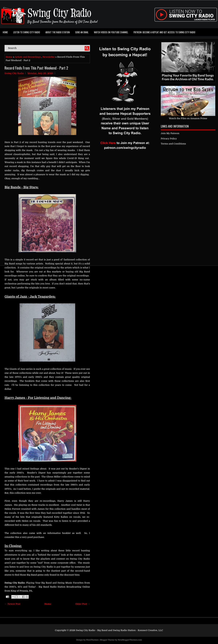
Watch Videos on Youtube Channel (111, 32)
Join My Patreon (170, 133)
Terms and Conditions (173, 144)
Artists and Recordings (28, 57)
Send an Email (82, 32)
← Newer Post (12, 604)
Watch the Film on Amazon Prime (188, 118)
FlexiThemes (92, 640)
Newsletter (49, 57)
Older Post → (83, 604)
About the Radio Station (58, 32)
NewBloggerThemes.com (130, 640)
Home (5, 32)
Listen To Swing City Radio (27, 32)
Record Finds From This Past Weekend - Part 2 (36, 68)
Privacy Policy (169, 139)
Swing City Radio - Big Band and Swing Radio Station (106, 630)
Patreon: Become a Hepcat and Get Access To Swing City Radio (164, 32)
